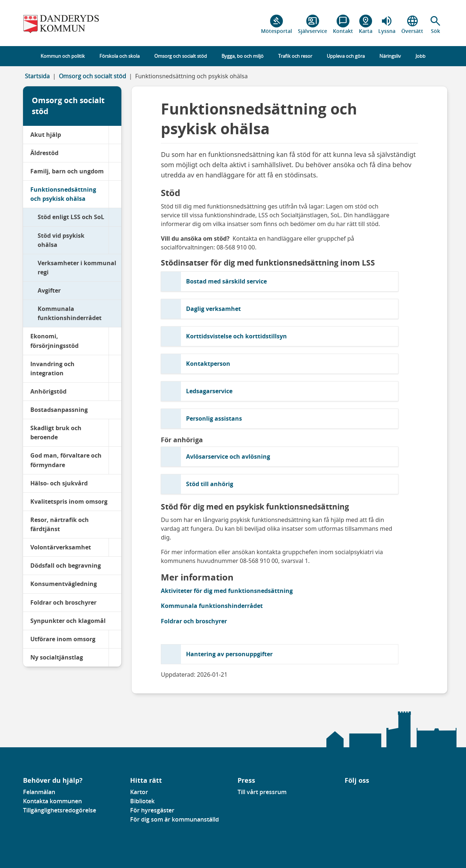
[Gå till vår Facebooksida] (345, 794)
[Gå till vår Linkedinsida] (350, 794)
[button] (435, 25)
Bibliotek (142, 801)
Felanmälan (39, 792)
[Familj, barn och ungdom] (115, 171)
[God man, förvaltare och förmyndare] (115, 460)
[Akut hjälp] (115, 135)
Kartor (139, 792)
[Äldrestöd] (115, 153)
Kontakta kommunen (52, 801)
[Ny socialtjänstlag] (115, 657)
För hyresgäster (152, 810)
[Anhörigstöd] (115, 392)
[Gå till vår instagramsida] (355, 794)
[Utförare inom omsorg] (115, 639)
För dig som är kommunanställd (175, 819)
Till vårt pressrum (262, 792)
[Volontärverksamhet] (115, 547)
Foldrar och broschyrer (194, 621)
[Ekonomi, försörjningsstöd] (115, 341)
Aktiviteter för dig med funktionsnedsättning (227, 591)
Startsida (37, 76)
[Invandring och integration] (115, 369)
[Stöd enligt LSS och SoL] (115, 217)
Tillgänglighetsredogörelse (60, 810)
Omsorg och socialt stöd (92, 76)
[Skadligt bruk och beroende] (115, 433)
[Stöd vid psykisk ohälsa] (115, 240)
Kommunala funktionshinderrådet (212, 606)
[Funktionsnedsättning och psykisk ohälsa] (115, 194)
